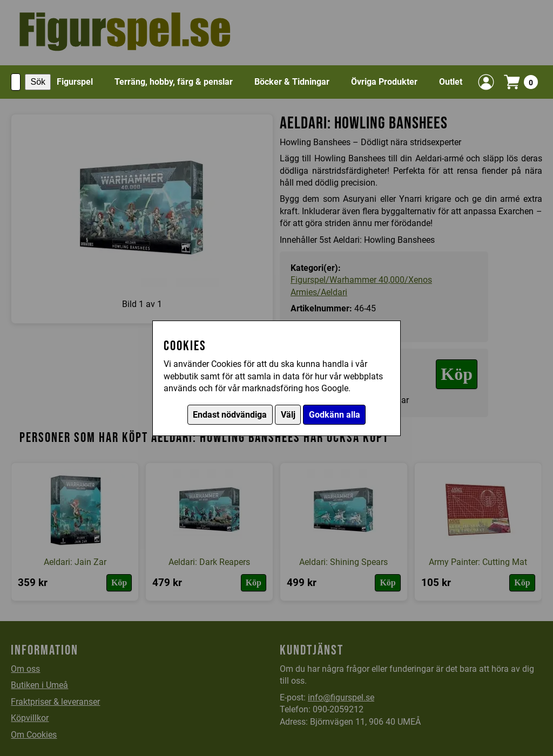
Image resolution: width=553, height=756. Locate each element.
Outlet (451, 82)
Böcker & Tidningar (292, 82)
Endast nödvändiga (230, 415)
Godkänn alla (335, 415)
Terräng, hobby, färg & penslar (174, 82)
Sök (38, 82)
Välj (288, 415)
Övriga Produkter (384, 82)
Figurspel (75, 82)
